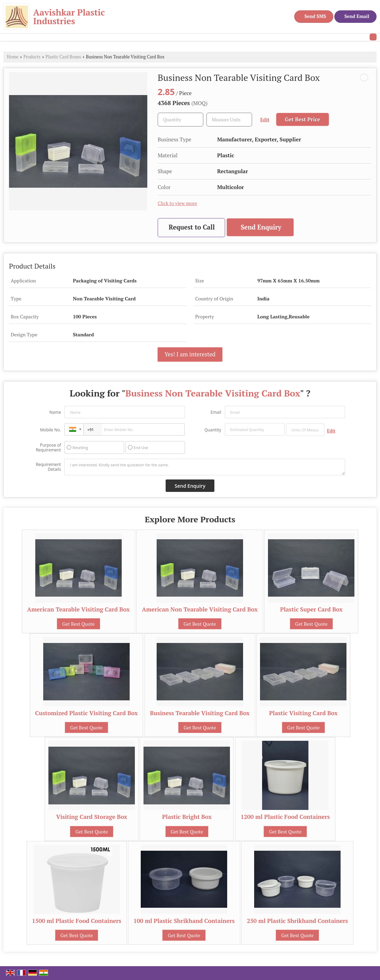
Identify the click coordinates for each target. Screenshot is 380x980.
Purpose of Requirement (48, 448)
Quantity (213, 430)
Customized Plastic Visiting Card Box (87, 713)
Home (13, 57)
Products (32, 57)
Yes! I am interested (190, 354)
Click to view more (177, 203)
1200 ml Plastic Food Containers (285, 817)
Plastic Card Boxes (63, 57)
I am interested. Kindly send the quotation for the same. (205, 467)
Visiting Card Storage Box (92, 817)
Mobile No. (51, 430)
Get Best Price (303, 119)
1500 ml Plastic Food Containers (77, 921)
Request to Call (192, 227)
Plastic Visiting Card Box (303, 713)
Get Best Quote (78, 624)
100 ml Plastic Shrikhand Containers (184, 921)
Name (55, 412)
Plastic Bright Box (187, 817)
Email (216, 412)
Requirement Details (48, 467)
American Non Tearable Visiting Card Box (200, 609)
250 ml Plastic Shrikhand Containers (298, 921)
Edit (265, 120)
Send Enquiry (261, 227)
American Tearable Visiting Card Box (79, 609)
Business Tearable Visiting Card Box (200, 713)
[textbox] (229, 120)
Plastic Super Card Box (311, 609)
